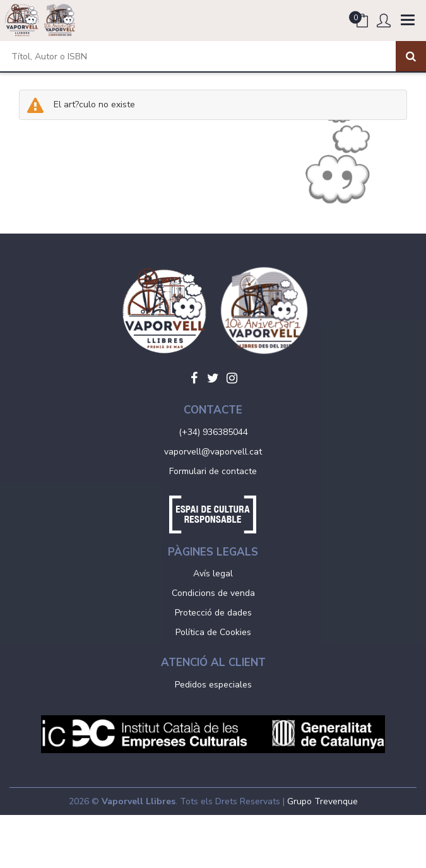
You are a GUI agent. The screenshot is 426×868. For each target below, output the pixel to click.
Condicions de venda (213, 593)
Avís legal (213, 574)
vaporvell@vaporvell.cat (213, 452)
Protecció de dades (213, 613)
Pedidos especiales (213, 685)
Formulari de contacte (213, 471)
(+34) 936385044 (213, 432)
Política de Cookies (213, 632)
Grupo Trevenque (322, 801)
